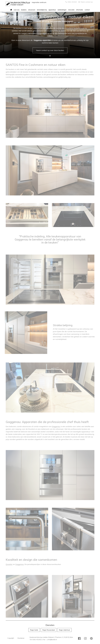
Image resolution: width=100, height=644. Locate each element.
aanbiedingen (62, 10)
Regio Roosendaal (49, 630)
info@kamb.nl (52, 640)
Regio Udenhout (64, 630)
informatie (80, 10)
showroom (32, 10)
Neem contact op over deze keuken (50, 50)
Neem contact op (86, 2)
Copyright (11, 638)
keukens (24, 10)
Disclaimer (21, 638)
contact (87, 10)
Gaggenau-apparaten (42, 40)
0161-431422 (71, 2)
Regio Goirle (34, 630)
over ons (17, 10)
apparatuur (52, 10)
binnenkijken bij (42, 10)
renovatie (71, 10)
